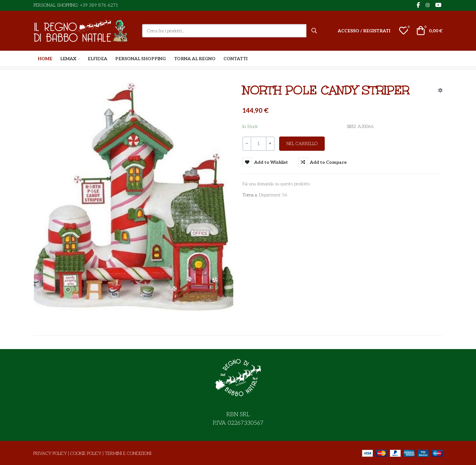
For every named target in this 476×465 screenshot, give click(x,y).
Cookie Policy (86, 453)
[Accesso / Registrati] (364, 31)
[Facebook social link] (418, 6)
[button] (404, 31)
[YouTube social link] (438, 6)
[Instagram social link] (427, 5)
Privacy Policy (50, 453)
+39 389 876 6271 (99, 5)
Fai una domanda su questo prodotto (276, 184)
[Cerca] (314, 31)
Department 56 (273, 195)
